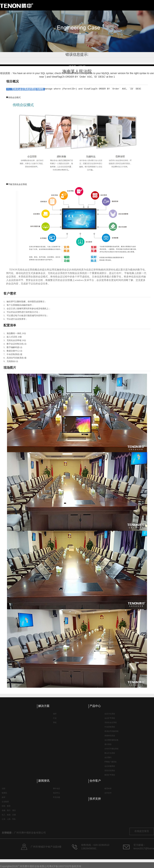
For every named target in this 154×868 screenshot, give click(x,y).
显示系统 (108, 747)
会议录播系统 (110, 768)
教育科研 (108, 791)
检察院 (4, 795)
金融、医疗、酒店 (9, 813)
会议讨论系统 (110, 716)
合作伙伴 (108, 795)
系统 (55, 725)
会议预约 (108, 760)
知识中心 (57, 795)
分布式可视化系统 (111, 751)
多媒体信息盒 (110, 738)
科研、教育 (6, 808)
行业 (55, 720)
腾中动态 (57, 791)
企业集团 (5, 804)
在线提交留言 (142, 837)
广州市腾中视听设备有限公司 (30, 838)
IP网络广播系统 (111, 764)
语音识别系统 (110, 773)
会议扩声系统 (110, 720)
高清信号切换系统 (111, 734)
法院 (3, 791)
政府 (3, 799)
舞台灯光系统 (110, 755)
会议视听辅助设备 (111, 742)
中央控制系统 (110, 729)
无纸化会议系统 (111, 725)
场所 (55, 716)
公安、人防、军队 (9, 821)
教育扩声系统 (110, 777)
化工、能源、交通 (9, 817)
